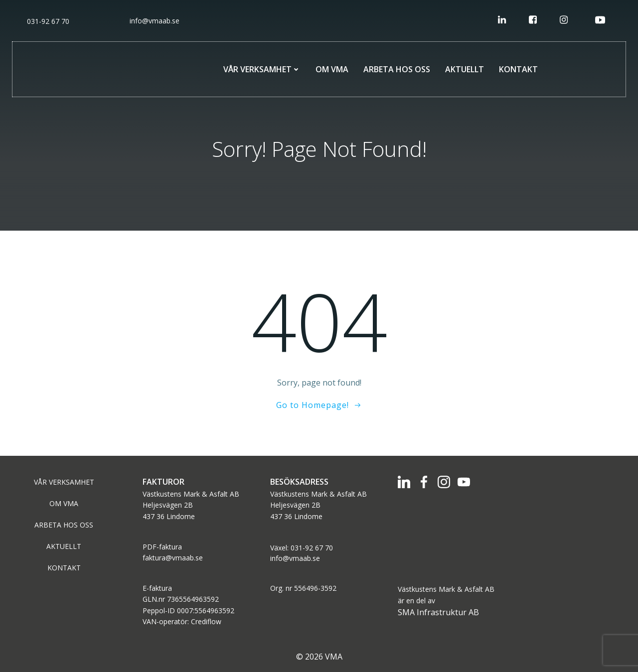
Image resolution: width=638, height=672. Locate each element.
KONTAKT (518, 69)
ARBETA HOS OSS (397, 69)
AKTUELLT (465, 69)
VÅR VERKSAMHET (262, 69)
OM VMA (332, 69)
